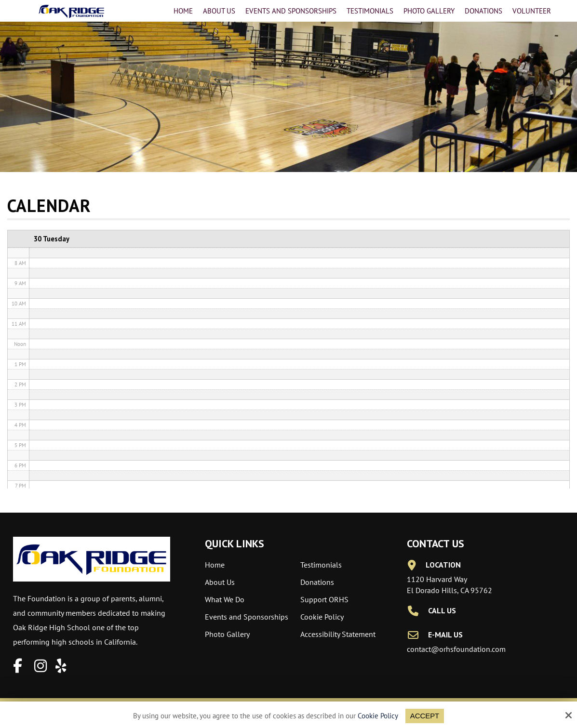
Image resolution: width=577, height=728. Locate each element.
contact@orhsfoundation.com (456, 649)
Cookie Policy (378, 716)
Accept (425, 716)
